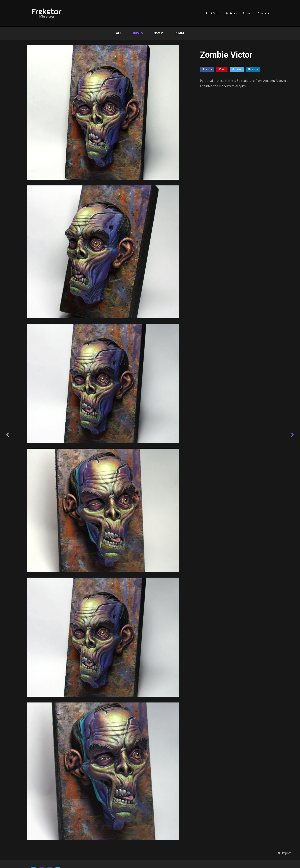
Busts (138, 33)
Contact (264, 13)
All (119, 33)
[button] (284, 853)
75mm (179, 33)
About (247, 13)
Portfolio (213, 13)
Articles (231, 13)
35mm (159, 33)
